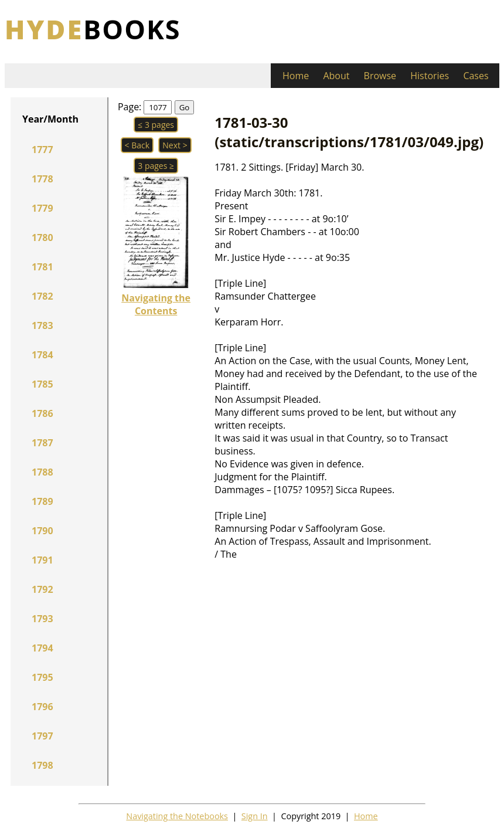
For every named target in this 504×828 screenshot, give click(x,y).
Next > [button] (175, 145)
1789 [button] (42, 501)
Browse (380, 76)
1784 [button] (42, 355)
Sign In (255, 816)
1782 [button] (42, 296)
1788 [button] (42, 472)
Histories (430, 76)
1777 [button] (42, 150)
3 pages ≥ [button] (156, 166)
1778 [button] (42, 179)
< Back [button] (137, 145)
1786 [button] (42, 413)
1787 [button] (42, 443)
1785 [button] (42, 384)
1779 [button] (42, 208)
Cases (476, 76)
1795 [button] (42, 677)
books (93, 29)
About (336, 76)
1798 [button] (42, 765)
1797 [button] (42, 736)
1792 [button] (42, 589)
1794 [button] (42, 648)
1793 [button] (42, 619)
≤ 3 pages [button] (156, 125)
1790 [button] (42, 531)
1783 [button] (42, 325)
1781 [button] (42, 267)
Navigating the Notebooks (177, 816)
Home (296, 76)
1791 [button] (42, 560)
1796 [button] (42, 707)
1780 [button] (42, 237)
